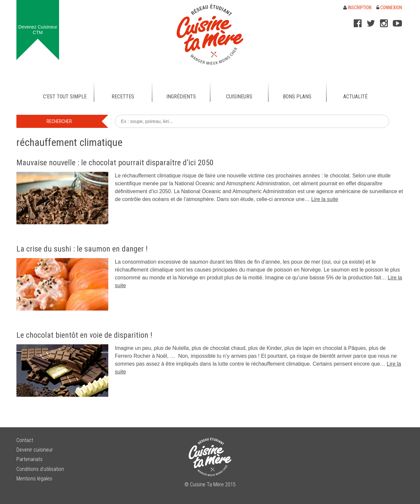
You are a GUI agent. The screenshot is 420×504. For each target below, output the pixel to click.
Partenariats (30, 459)
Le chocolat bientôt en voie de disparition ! (84, 335)
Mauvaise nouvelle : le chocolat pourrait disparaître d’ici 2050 (115, 163)
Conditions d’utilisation (40, 469)
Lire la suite (325, 199)
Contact (25, 440)
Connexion (389, 8)
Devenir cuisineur (35, 450)
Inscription (357, 8)
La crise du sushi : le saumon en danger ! (82, 249)
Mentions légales (34, 479)
